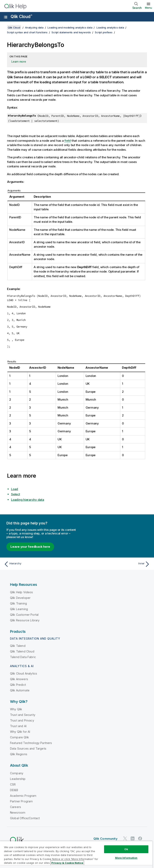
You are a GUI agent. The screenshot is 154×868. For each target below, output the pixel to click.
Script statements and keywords (71, 32)
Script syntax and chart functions (27, 32)
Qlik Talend (18, 646)
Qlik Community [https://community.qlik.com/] (105, 839)
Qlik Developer (20, 598)
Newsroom (18, 813)
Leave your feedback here (30, 547)
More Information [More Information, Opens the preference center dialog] (126, 858)
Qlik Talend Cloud (22, 651)
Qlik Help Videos (22, 592)
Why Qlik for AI (20, 732)
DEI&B (14, 790)
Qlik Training (18, 603)
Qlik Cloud (21, 17)
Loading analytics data (110, 27)
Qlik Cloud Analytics (24, 673)
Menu (148, 8)
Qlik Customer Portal (24, 615)
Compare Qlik (19, 737)
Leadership (18, 779)
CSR (13, 784)
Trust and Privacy (22, 720)
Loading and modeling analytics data (70, 27)
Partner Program (21, 801)
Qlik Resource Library (25, 620)
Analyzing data (34, 27)
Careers (16, 807)
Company (17, 773)
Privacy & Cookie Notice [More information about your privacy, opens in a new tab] (67, 863)
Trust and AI (18, 726)
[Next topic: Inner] (115, 564)
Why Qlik (16, 709)
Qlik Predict (18, 685)
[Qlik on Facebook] (140, 838)
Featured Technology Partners (31, 743)
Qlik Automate (20, 690)
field (68, 141)
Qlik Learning (19, 609)
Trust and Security (23, 715)
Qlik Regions (19, 754)
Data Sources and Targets (28, 748)
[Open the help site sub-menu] (6, 17)
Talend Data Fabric (23, 657)
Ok (126, 849)
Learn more (19, 62)
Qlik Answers (19, 679)
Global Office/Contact (25, 818)
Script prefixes (104, 32)
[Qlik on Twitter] (125, 838)
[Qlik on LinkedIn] (133, 838)
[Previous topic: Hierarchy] (39, 564)
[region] (76, 854)
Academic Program (23, 796)
